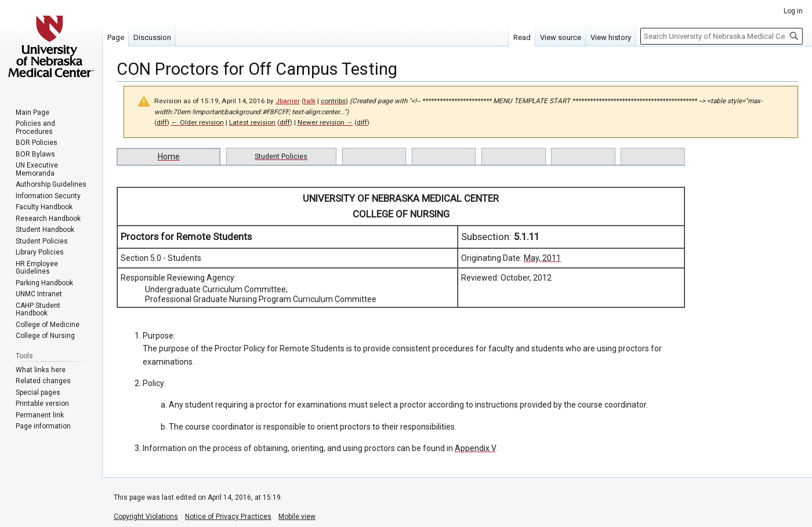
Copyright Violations (146, 517)
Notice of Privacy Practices (228, 517)
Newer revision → (325, 122)
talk (310, 101)
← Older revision (197, 122)
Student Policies (281, 156)
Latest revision (252, 122)
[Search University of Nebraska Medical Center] (722, 36)
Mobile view (297, 517)
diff (162, 122)
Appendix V (475, 448)
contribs (333, 101)
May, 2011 (542, 258)
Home (169, 157)
